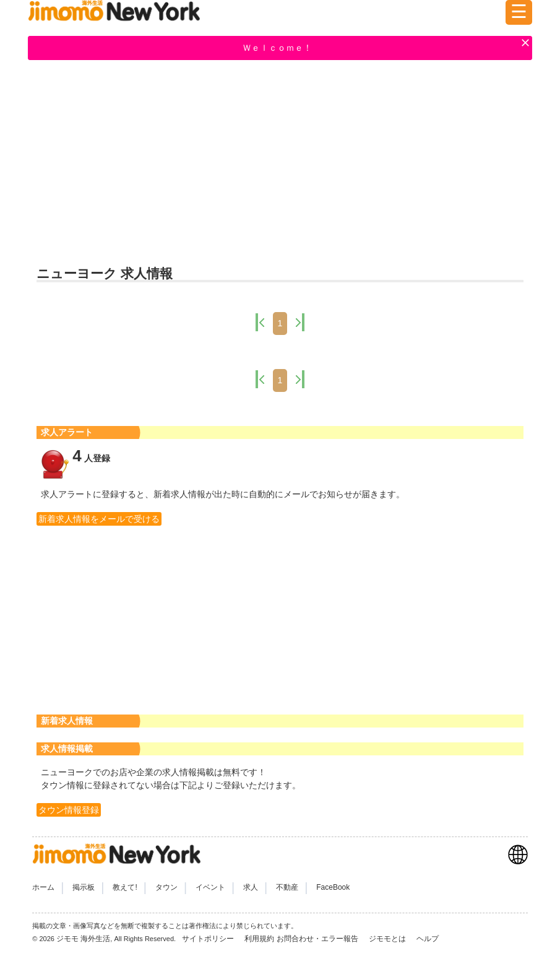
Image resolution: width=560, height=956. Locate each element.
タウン (166, 887)
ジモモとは (388, 939)
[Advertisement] (280, 162)
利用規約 (259, 939)
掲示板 (84, 887)
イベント (210, 887)
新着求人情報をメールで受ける (99, 519)
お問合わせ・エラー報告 (318, 939)
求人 (251, 887)
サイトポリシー (209, 939)
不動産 (287, 887)
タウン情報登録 (69, 810)
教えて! (125, 887)
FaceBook (333, 887)
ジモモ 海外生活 (83, 939)
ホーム (43, 887)
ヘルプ (428, 939)
